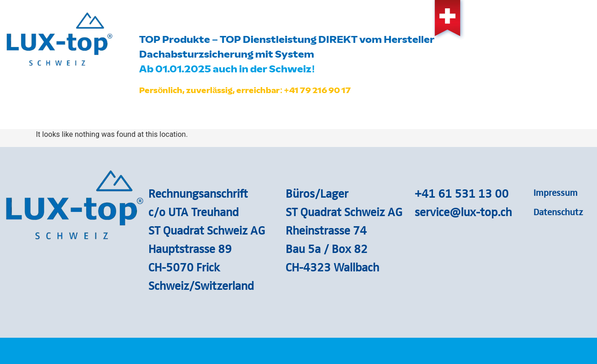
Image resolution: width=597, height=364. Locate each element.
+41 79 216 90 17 (317, 90)
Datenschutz (558, 211)
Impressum (556, 192)
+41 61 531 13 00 (462, 193)
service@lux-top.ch (463, 211)
